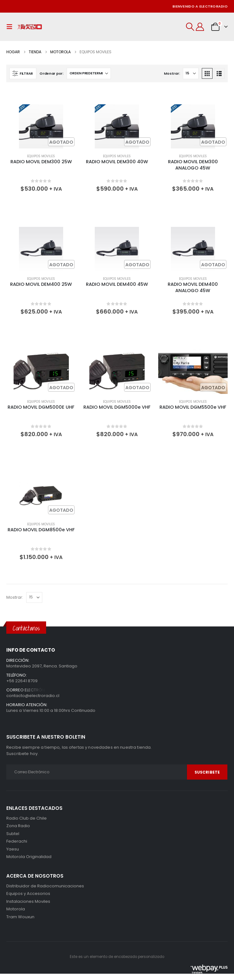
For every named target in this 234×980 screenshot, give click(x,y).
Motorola (16, 857)
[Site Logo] (30, 27)
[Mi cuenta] (200, 27)
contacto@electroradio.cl (33, 696)
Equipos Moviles (41, 156)
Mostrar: (172, 73)
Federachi (17, 841)
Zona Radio (18, 826)
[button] (11, 27)
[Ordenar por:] (89, 73)
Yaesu (13, 849)
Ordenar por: (51, 73)
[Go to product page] (41, 126)
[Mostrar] (191, 73)
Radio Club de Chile (27, 818)
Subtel (13, 834)
